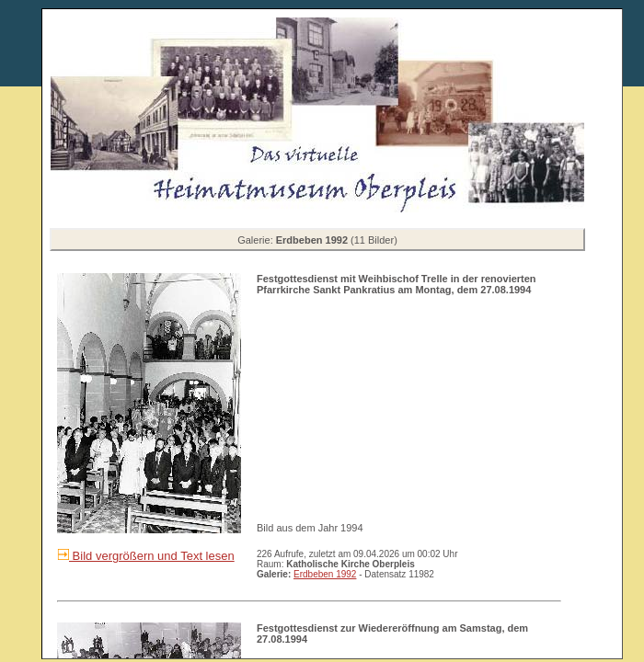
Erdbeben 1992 (325, 574)
